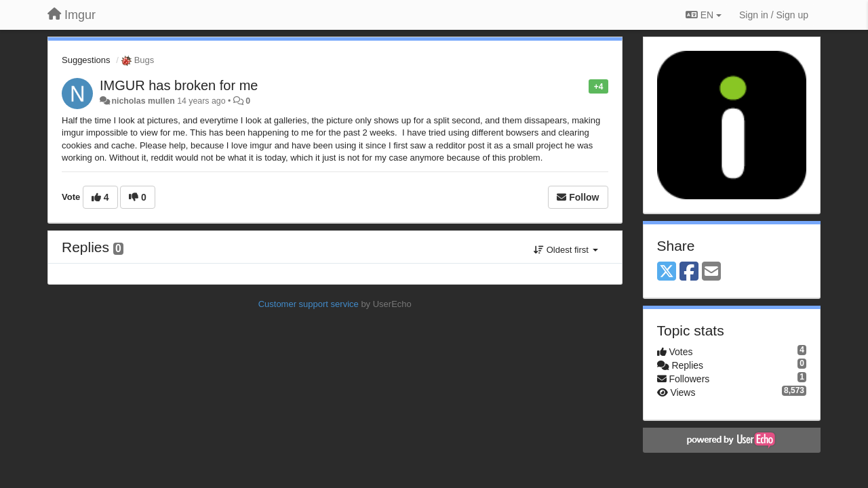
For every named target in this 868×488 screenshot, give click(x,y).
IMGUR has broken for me (179, 85)
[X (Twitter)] (667, 272)
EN (704, 15)
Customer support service (309, 304)
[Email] (711, 272)
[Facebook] (689, 272)
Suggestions (86, 60)
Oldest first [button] (566, 250)
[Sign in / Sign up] (774, 15)
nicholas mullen (143, 101)
